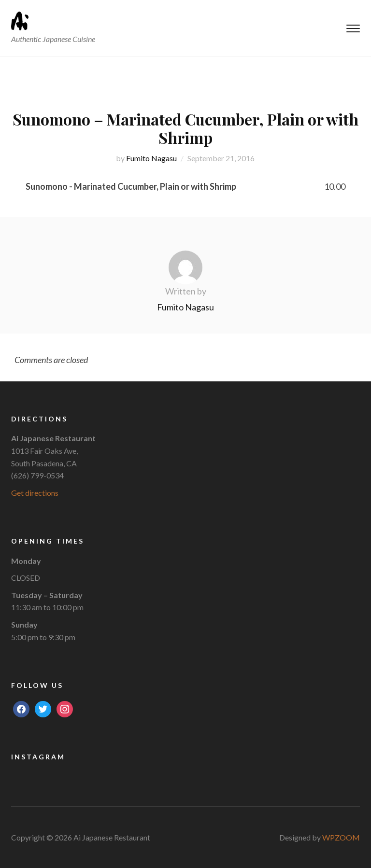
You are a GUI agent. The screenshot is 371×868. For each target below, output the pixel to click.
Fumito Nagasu (151, 158)
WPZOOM (341, 837)
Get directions (35, 493)
